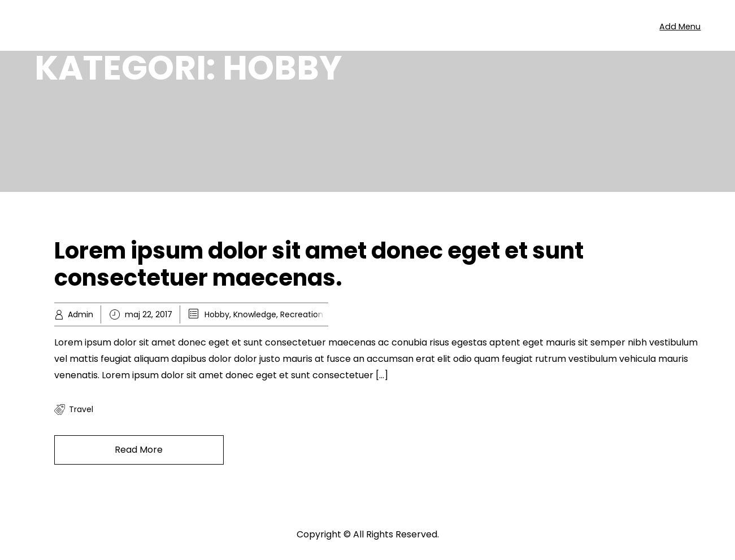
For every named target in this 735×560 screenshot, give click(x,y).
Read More (139, 450)
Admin (81, 314)
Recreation (302, 314)
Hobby (217, 314)
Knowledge (255, 314)
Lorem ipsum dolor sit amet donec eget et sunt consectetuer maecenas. (319, 264)
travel (81, 409)
